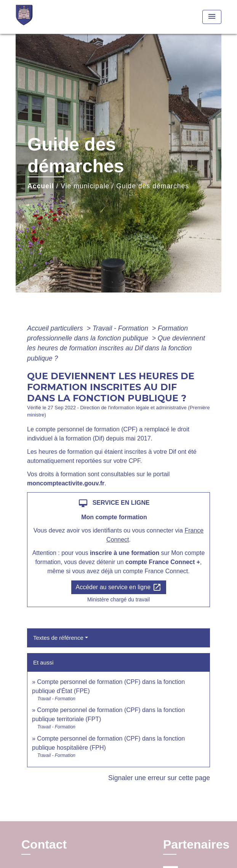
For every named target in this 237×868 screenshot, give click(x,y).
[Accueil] (44, 17)
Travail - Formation (121, 328)
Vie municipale (85, 186)
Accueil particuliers (56, 328)
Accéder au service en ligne (119, 587)
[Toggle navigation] (212, 17)
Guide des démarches (153, 186)
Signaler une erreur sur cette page (159, 778)
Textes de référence (58, 638)
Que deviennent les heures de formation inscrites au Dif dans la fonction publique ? (116, 348)
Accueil (41, 186)
